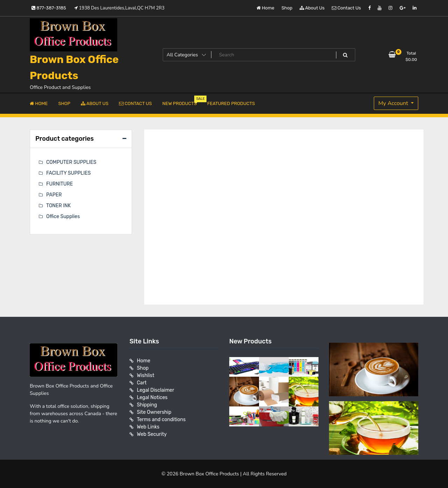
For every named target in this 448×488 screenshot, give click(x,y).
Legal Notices (152, 398)
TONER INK (58, 206)
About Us (312, 8)
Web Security (152, 434)
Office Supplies (63, 217)
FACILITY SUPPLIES (68, 173)
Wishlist (146, 375)
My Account (394, 103)
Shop (287, 8)
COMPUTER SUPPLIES (71, 162)
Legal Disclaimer (156, 390)
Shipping (147, 405)
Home (265, 8)
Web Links (148, 427)
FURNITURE (59, 184)
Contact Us (346, 8)
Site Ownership (154, 412)
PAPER (54, 195)
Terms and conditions (161, 420)
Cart (142, 383)
